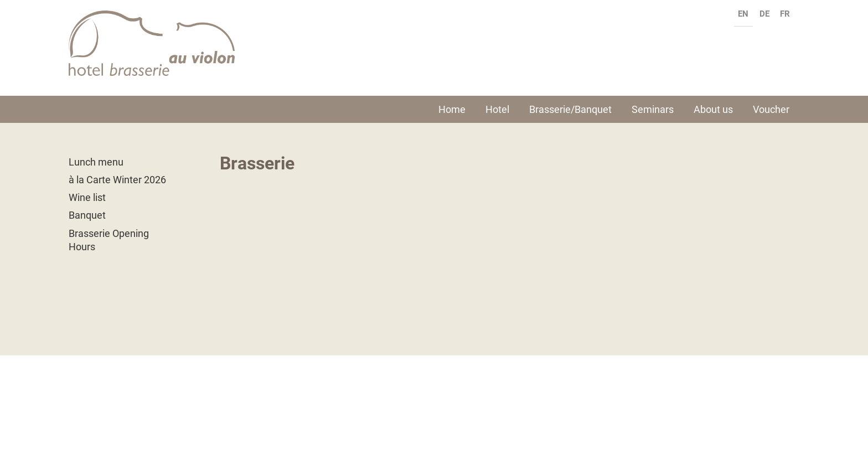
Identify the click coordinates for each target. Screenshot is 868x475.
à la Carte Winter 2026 (117, 180)
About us (713, 109)
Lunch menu (96, 162)
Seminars (653, 109)
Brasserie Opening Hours (109, 240)
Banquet (87, 215)
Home (452, 109)
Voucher (771, 109)
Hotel (497, 109)
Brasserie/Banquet (570, 109)
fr (785, 14)
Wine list (87, 197)
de (764, 14)
